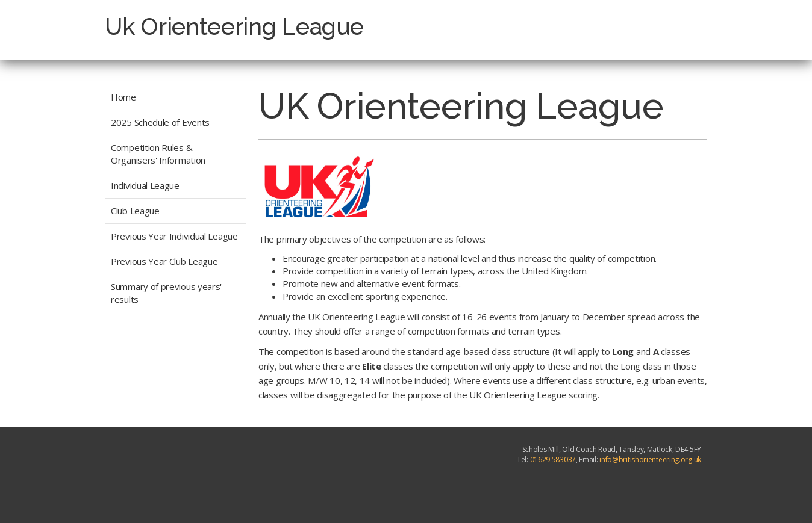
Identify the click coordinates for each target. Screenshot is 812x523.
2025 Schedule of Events (160, 122)
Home (123, 97)
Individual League (145, 185)
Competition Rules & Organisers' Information (158, 154)
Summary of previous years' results (166, 293)
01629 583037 (553, 460)
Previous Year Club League (164, 261)
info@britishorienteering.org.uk (650, 460)
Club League (135, 211)
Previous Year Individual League (174, 236)
